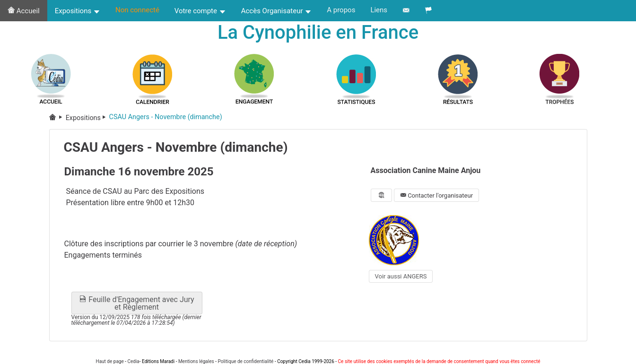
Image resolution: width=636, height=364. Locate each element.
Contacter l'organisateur (436, 195)
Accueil (24, 11)
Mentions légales (196, 361)
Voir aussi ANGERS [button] (401, 276)
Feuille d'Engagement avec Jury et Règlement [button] (136, 303)
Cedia (133, 361)
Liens (379, 10)
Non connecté (137, 10)
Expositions (78, 11)
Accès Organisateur (277, 11)
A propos (341, 10)
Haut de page (110, 361)
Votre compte (200, 11)
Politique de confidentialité (245, 361)
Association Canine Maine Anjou (426, 170)
